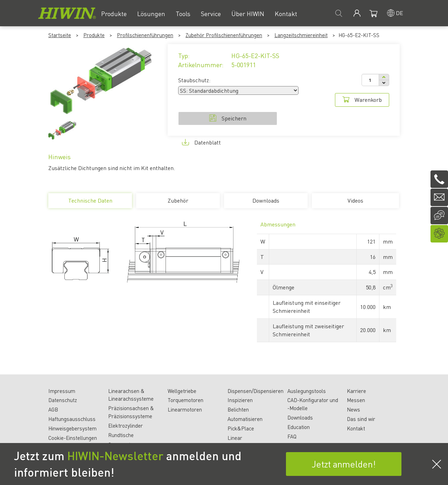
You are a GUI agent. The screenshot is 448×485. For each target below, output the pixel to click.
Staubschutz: (194, 80)
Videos (355, 200)
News (353, 409)
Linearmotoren (185, 409)
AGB (53, 409)
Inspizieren (240, 400)
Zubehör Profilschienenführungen (224, 35)
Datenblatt (201, 142)
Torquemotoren (185, 400)
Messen (356, 400)
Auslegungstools (307, 391)
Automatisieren (245, 419)
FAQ (292, 436)
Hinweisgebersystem (72, 428)
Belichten (238, 409)
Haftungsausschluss (72, 419)
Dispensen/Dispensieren (255, 391)
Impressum (62, 391)
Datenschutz (63, 400)
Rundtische (121, 435)
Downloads (266, 200)
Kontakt (356, 428)
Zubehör (178, 200)
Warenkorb (362, 100)
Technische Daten (90, 202)
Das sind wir (361, 419)
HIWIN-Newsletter (115, 456)
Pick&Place (241, 428)
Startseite (60, 35)
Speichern (228, 118)
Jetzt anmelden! (344, 464)
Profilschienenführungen (145, 35)
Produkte (94, 35)
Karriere (356, 391)
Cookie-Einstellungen (73, 438)
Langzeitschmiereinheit (301, 35)
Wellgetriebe (182, 391)
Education (299, 427)
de (400, 13)
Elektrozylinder (125, 426)
